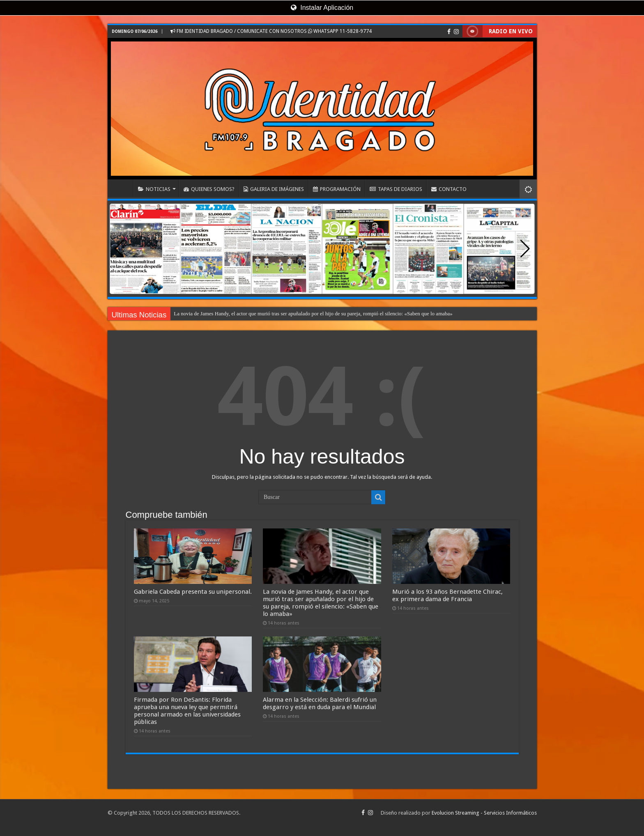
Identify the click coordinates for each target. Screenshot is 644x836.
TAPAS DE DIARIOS (396, 189)
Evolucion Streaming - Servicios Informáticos (484, 813)
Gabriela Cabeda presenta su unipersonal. (193, 592)
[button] (525, 249)
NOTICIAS (154, 189)
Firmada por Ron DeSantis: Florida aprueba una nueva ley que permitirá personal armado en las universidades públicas (187, 711)
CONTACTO (449, 189)
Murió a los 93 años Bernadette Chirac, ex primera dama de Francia (447, 595)
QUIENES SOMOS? (209, 189)
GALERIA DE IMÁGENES (274, 189)
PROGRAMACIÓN (337, 189)
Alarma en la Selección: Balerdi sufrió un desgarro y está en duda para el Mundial (320, 703)
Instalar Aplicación (322, 8)
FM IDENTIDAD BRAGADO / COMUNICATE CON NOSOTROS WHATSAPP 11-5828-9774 (271, 31)
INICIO (122, 188)
